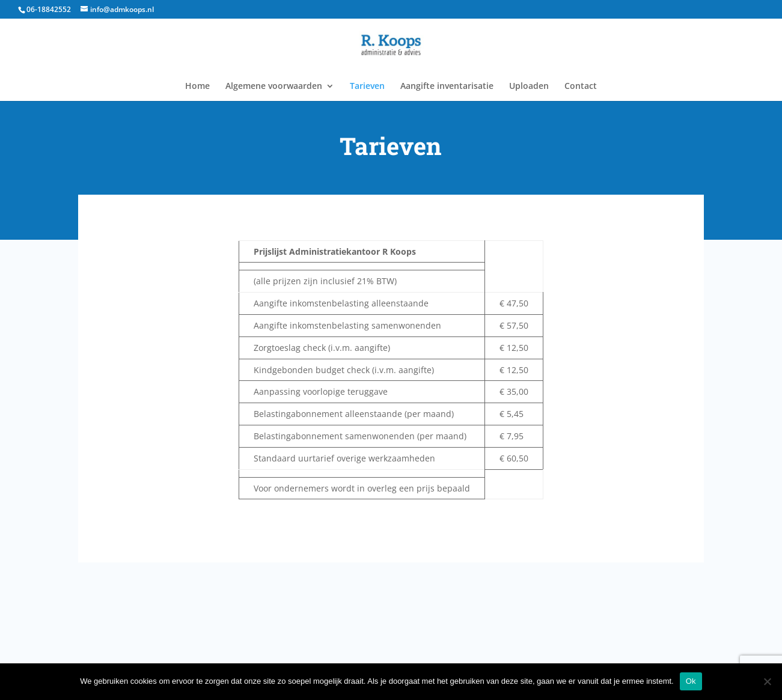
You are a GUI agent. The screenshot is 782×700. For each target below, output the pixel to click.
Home (197, 87)
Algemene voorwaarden (274, 87)
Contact (581, 87)
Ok (691, 681)
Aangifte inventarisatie (447, 87)
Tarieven (367, 87)
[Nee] (767, 681)
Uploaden (529, 87)
